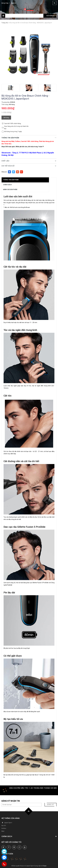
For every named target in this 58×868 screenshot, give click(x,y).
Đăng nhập (5, 3)
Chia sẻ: (4, 172)
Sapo (45, 866)
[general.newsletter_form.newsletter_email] (22, 805)
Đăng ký (14, 3)
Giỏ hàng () (50, 16)
